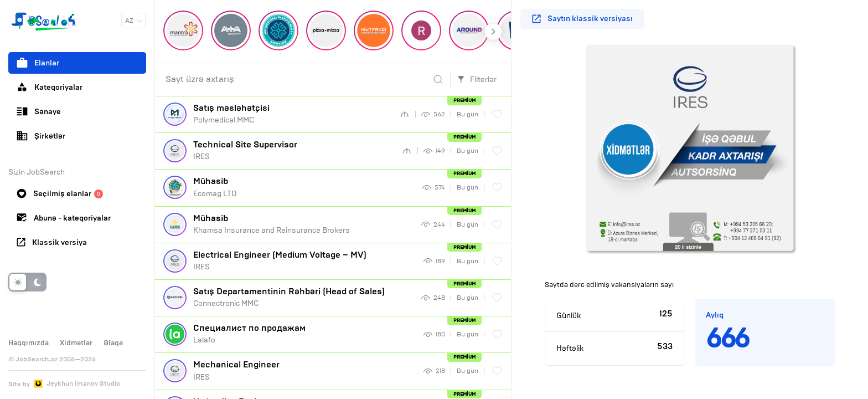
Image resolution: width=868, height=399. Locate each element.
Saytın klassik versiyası (582, 19)
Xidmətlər (76, 343)
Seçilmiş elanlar (60, 193)
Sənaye (39, 111)
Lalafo (304, 334)
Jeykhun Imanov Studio (83, 383)
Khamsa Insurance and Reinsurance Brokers (303, 224)
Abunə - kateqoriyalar (64, 218)
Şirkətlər (41, 136)
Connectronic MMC (303, 297)
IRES (293, 150)
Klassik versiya (52, 242)
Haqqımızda (29, 343)
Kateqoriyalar (50, 87)
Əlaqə (113, 343)
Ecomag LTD (304, 187)
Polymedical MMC (292, 114)
